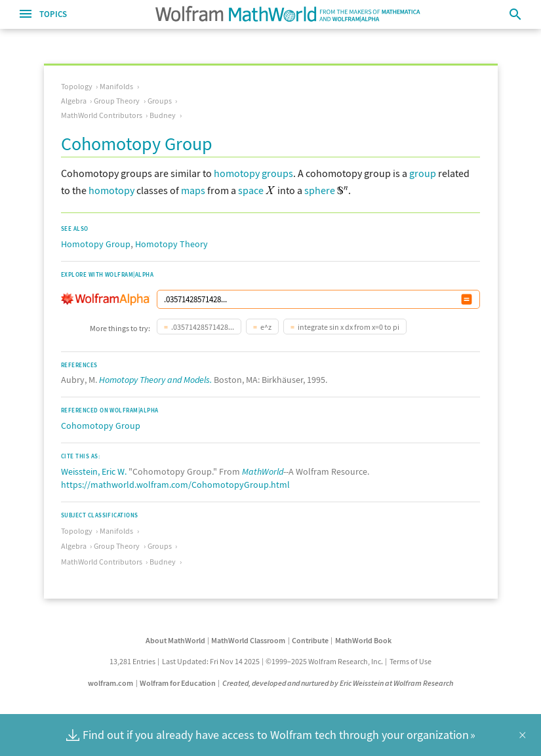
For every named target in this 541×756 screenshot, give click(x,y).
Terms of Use (411, 661)
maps (193, 190)
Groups (160, 101)
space (251, 190)
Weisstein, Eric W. (94, 471)
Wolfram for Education (178, 683)
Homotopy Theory (171, 244)
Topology (77, 86)
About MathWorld (175, 640)
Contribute (310, 640)
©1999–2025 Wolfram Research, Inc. (324, 661)
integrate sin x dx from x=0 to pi (349, 327)
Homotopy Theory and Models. (155, 380)
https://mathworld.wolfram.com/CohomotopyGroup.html (175, 485)
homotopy (111, 190)
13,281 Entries (132, 661)
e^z (266, 327)
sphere (320, 190)
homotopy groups (253, 173)
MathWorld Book (363, 640)
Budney (163, 115)
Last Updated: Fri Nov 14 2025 (211, 661)
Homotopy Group (96, 244)
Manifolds (116, 86)
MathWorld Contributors (102, 115)
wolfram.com (110, 683)
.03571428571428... (203, 327)
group (423, 173)
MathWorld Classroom (248, 640)
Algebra (74, 101)
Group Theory (117, 101)
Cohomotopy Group (101, 426)
